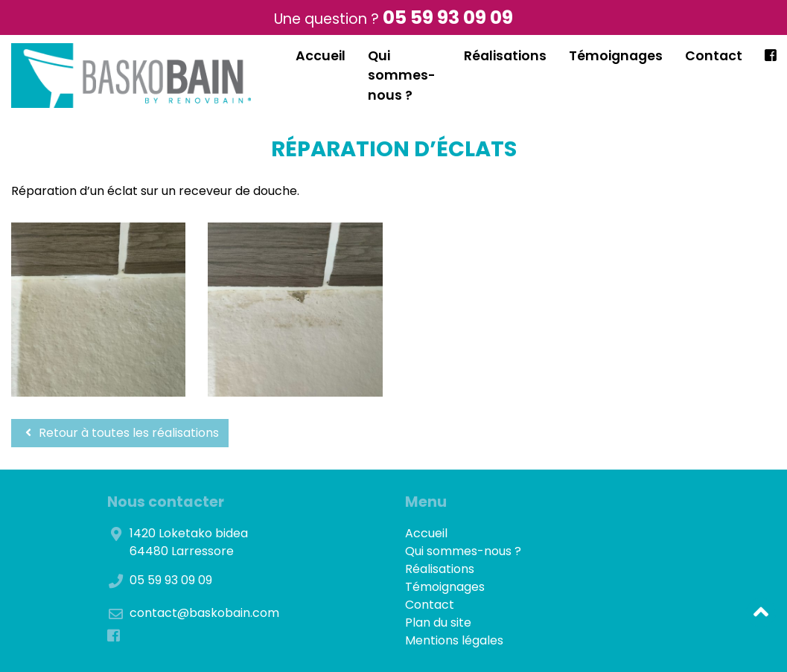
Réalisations (505, 56)
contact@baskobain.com (204, 613)
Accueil (321, 56)
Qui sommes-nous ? (402, 76)
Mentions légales (454, 640)
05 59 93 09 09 (448, 17)
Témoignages (616, 56)
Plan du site (438, 623)
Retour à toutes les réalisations (120, 433)
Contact (714, 56)
